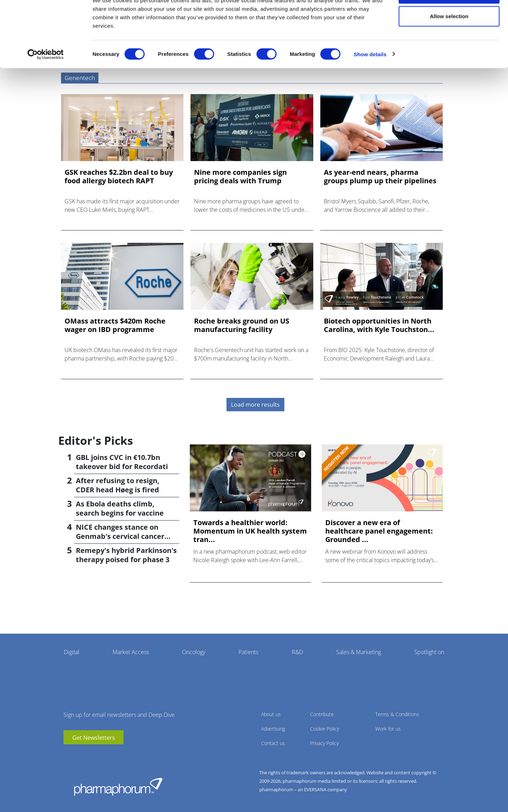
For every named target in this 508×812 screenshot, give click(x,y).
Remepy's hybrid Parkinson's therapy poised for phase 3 (126, 555)
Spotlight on (429, 652)
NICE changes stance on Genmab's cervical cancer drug (120, 536)
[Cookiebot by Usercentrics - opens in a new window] (46, 80)
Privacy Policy (324, 743)
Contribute (322, 714)
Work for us (388, 729)
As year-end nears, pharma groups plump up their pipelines (380, 177)
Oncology (194, 652)
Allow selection (449, 42)
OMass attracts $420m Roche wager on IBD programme (115, 325)
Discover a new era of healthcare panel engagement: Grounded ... (379, 531)
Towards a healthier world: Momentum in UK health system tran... (250, 531)
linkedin (79, 755)
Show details (370, 79)
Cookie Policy (325, 729)
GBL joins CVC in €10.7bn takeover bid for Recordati (122, 462)
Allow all (449, 19)
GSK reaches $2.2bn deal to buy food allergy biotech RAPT (119, 177)
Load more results (255, 405)
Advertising (273, 729)
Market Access (131, 652)
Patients (248, 652)
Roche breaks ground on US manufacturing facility (242, 325)
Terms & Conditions (397, 714)
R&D (297, 652)
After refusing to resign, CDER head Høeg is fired (118, 485)
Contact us (273, 743)
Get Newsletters (94, 738)
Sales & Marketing (359, 652)
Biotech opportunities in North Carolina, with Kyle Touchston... (379, 325)
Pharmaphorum (118, 787)
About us (271, 714)
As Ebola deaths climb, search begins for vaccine (120, 508)
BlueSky (90, 755)
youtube (69, 755)
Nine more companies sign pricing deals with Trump (240, 177)
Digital (72, 652)
